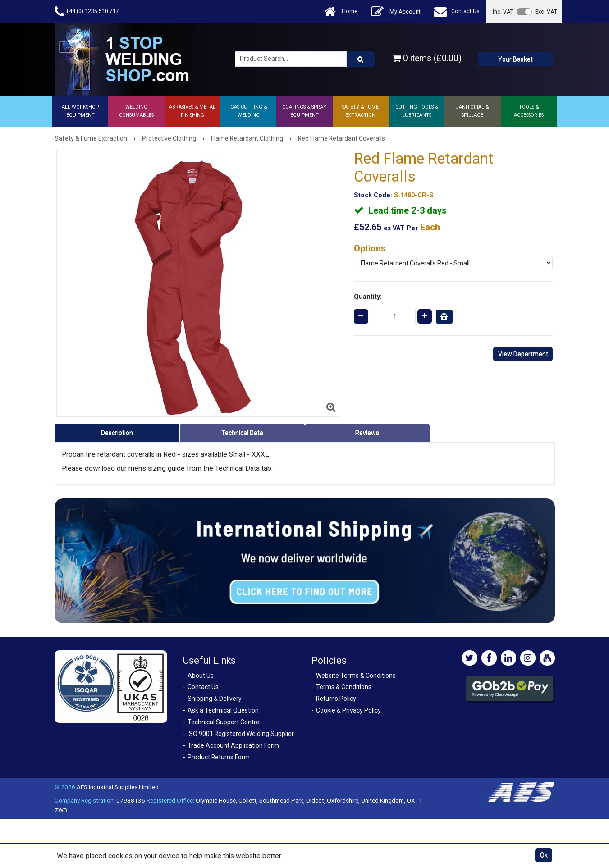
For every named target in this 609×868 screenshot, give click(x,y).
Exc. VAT (546, 11)
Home (341, 11)
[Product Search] (361, 59)
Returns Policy (336, 699)
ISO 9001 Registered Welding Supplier (241, 734)
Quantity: (368, 297)
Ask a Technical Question (223, 710)
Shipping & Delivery (215, 699)
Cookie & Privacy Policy (348, 710)
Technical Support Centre (224, 722)
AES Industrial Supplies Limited (118, 787)
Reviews (367, 433)
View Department (523, 354)
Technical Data (242, 433)
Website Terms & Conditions (356, 676)
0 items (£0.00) (427, 58)
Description (117, 433)
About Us (201, 676)
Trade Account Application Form (233, 745)
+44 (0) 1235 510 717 (87, 11)
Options (370, 248)
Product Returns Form (219, 757)
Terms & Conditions (344, 687)
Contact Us (457, 11)
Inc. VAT (503, 11)
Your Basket (515, 59)
